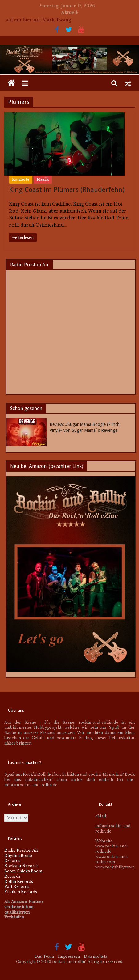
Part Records (17, 887)
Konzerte (21, 179)
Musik (43, 179)
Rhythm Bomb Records (18, 858)
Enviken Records (21, 892)
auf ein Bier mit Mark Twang (39, 20)
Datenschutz (96, 956)
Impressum (69, 956)
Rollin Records (19, 882)
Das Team (44, 956)
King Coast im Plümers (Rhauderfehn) (67, 190)
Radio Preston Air (21, 850)
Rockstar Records (21, 866)
